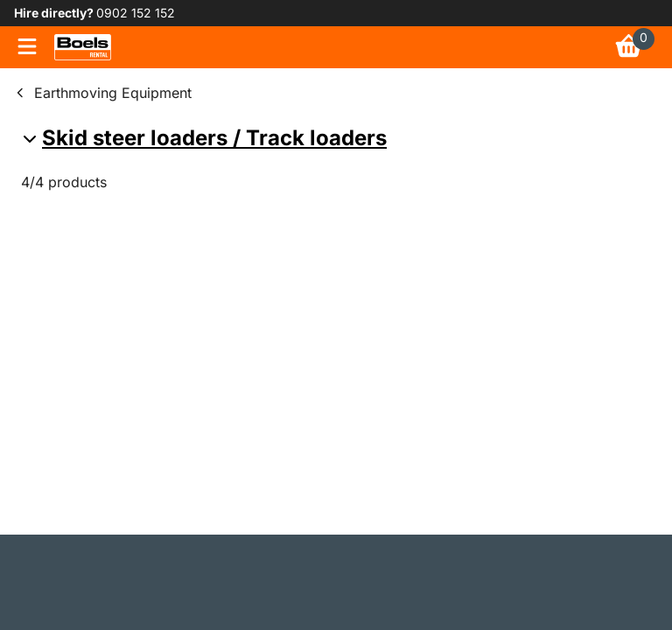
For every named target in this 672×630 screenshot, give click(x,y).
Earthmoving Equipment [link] (113, 93)
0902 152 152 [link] (136, 13)
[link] (83, 47)
